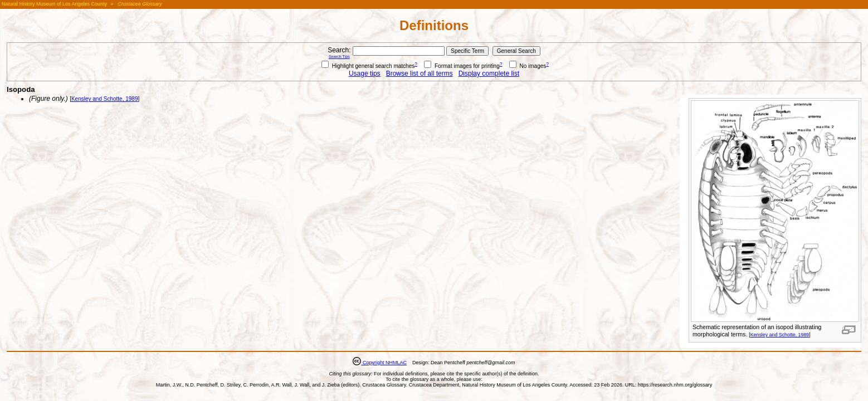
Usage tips (365, 74)
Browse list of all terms (420, 74)
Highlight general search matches (368, 66)
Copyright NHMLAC (384, 363)
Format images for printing (462, 66)
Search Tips (339, 57)
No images (528, 66)
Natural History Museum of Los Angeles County (54, 4)
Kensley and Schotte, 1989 (780, 335)
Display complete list (489, 74)
